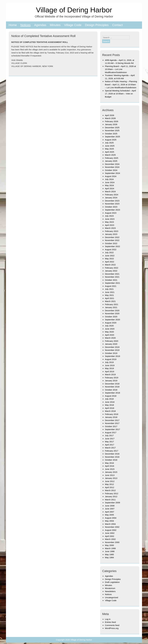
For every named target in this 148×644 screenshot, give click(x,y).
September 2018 (112, 393)
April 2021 (110, 298)
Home (13, 25)
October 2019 (111, 353)
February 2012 (112, 493)
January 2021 (111, 307)
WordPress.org (112, 628)
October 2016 (111, 460)
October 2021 (111, 280)
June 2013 (110, 475)
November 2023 (112, 204)
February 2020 (112, 341)
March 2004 (110, 524)
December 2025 (112, 127)
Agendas (40, 25)
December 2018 (112, 384)
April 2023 (110, 225)
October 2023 (111, 207)
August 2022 (111, 249)
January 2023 (111, 234)
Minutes (55, 25)
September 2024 (112, 173)
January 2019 (111, 381)
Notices (26, 25)
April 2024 (110, 188)
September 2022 (112, 246)
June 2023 (110, 219)
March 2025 (110, 155)
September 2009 (112, 503)
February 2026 (112, 121)
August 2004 (111, 518)
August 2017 (111, 432)
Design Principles (97, 25)
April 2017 (110, 445)
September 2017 (112, 429)
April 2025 (110, 152)
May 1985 (109, 554)
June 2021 (110, 292)
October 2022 (111, 243)
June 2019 (110, 365)
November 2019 (112, 350)
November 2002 (112, 527)
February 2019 (112, 378)
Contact (118, 25)
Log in (108, 619)
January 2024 (111, 198)
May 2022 (109, 259)
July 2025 (109, 143)
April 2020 (110, 335)
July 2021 (109, 289)
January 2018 (111, 417)
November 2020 (112, 313)
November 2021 (112, 277)
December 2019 (112, 347)
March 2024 (110, 191)
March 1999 (110, 548)
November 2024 (112, 167)
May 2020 (109, 332)
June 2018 (110, 402)
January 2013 (111, 478)
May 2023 (109, 222)
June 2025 (110, 146)
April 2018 (110, 408)
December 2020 (112, 310)
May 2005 (109, 515)
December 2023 (112, 201)
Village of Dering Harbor (74, 10)
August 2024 (111, 176)
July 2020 (109, 326)
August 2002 (111, 530)
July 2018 (109, 399)
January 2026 (111, 124)
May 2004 (109, 521)
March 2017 (110, 448)
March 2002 (110, 539)
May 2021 (109, 295)
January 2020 (111, 344)
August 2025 (111, 140)
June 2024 (110, 182)
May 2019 (109, 368)
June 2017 (110, 439)
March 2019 (110, 374)
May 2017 (109, 442)
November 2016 (112, 457)
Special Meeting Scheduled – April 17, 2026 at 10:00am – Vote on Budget (120, 94)
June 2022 (110, 256)
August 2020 (111, 323)
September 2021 (112, 283)
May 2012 (109, 484)
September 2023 (112, 210)
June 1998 (110, 551)
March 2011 (110, 500)
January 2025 (111, 161)
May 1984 (109, 557)
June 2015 (110, 469)
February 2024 (112, 195)
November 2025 (112, 130)
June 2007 (110, 509)
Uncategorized (111, 597)
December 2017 (112, 420)
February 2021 (112, 304)
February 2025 (112, 158)
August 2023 (111, 213)
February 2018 (112, 414)
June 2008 (110, 506)
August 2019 (111, 359)
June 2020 (110, 329)
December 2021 (112, 274)
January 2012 (111, 496)
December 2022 (112, 237)
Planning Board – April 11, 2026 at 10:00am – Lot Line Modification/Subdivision (120, 69)
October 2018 (111, 390)
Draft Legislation (112, 582)
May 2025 (109, 149)
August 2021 (111, 286)
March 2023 (110, 228)
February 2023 (112, 231)
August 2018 (111, 396)
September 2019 (112, 356)
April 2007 (110, 512)
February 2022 (112, 268)
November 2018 (112, 387)
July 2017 (109, 435)
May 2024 (109, 185)
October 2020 (111, 317)
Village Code (73, 25)
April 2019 (110, 371)
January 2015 (111, 472)
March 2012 (110, 490)
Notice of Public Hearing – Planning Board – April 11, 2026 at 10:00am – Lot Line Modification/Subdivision (121, 84)
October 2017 (111, 426)
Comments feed (112, 625)
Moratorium (110, 588)
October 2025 (111, 134)
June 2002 (110, 533)
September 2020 (112, 320)
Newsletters (110, 591)
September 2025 (112, 137)
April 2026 (110, 115)
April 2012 (110, 487)
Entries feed (110, 622)
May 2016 (109, 463)
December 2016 (112, 454)
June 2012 (110, 481)
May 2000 (109, 545)
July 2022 (109, 252)
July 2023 (109, 216)
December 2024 (112, 164)
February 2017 (112, 451)
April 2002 (110, 536)
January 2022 (111, 271)
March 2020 (110, 338)
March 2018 (110, 411)
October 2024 (111, 170)
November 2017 (112, 423)
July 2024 (109, 179)
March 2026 (110, 118)
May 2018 (109, 405)
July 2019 (109, 362)
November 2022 (112, 240)
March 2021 (110, 301)
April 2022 (110, 262)
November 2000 (112, 542)
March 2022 (110, 265)
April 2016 (110, 466)
